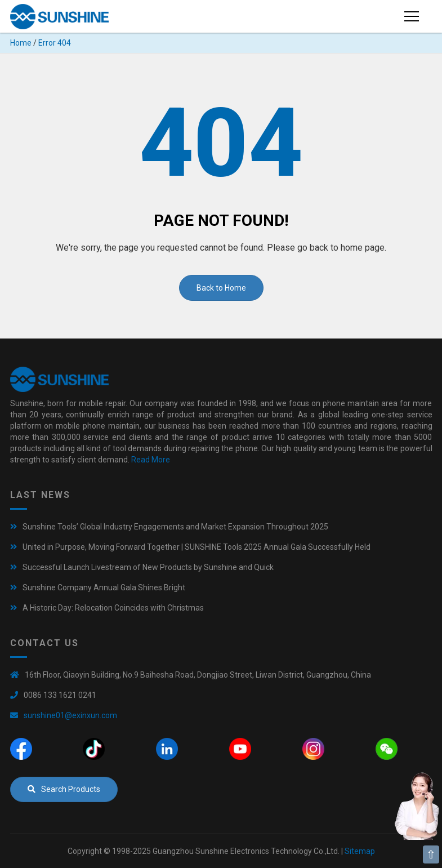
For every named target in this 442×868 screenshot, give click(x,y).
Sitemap (360, 851)
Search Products (64, 789)
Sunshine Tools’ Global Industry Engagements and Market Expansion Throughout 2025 (175, 527)
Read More (151, 460)
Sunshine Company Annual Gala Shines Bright (104, 587)
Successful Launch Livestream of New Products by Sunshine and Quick (148, 567)
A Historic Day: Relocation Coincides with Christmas (113, 608)
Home (21, 43)
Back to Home (221, 288)
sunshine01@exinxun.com (70, 715)
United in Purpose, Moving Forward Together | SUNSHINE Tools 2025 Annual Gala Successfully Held (197, 547)
